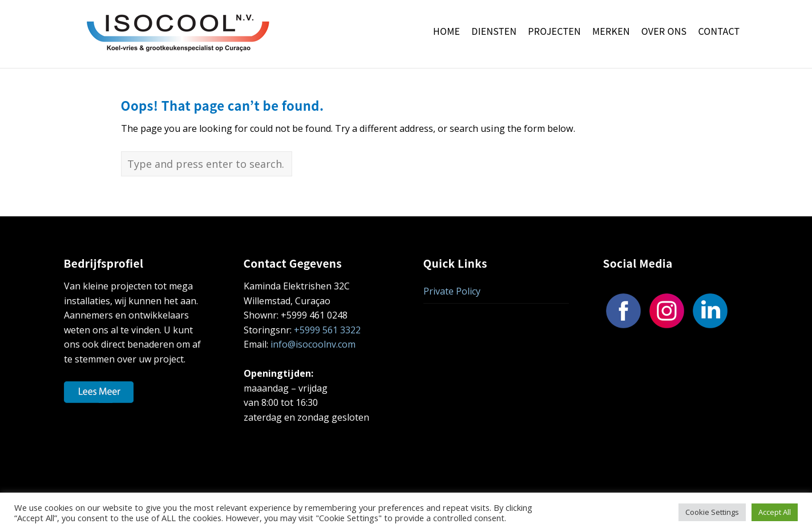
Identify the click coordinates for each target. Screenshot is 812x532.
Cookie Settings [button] (712, 512)
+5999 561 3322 (327, 330)
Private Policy (452, 291)
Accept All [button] (775, 512)
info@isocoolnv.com (313, 344)
